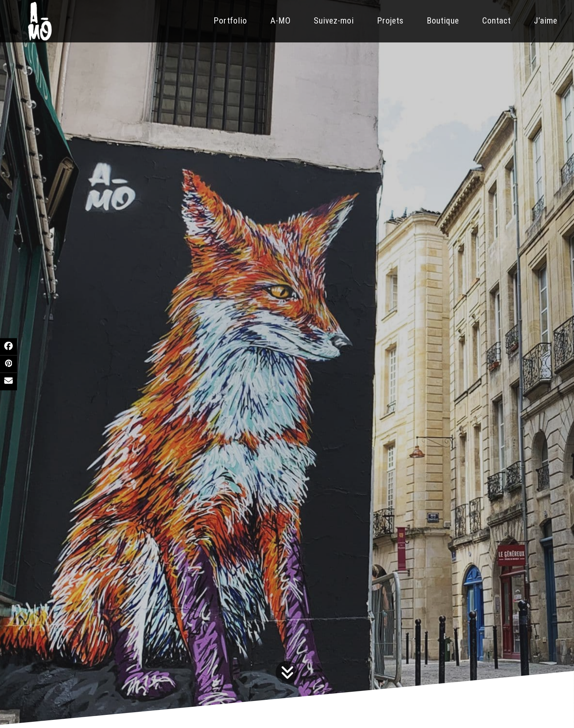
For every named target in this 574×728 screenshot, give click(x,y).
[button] (8, 346)
